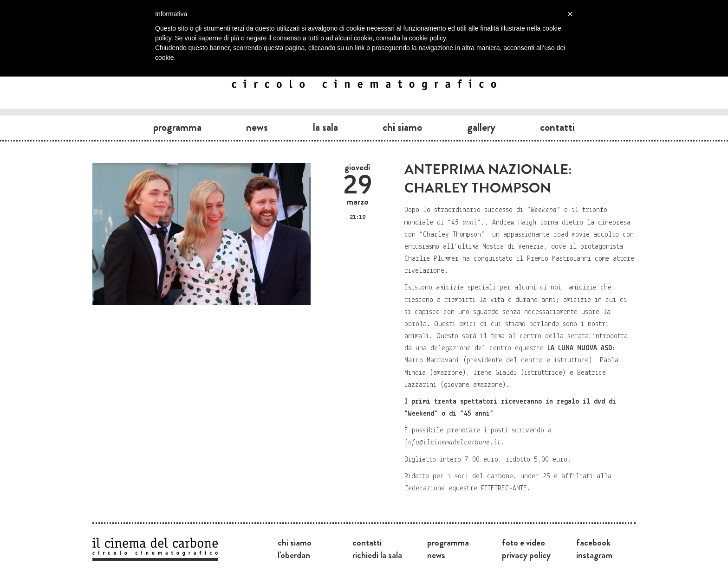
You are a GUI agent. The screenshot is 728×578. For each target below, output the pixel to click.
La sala (325, 127)
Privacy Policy (526, 555)
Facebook (593, 542)
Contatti (557, 127)
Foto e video (523, 542)
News (257, 127)
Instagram (594, 555)
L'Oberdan (294, 555)
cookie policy (427, 38)
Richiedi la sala (377, 555)
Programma (177, 127)
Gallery (481, 127)
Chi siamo (402, 127)
